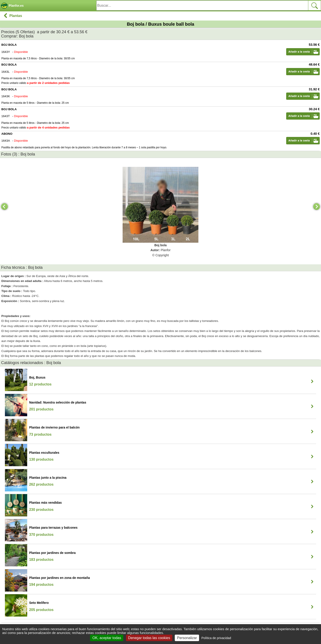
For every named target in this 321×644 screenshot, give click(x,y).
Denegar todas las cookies (149, 638)
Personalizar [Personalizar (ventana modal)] (187, 638)
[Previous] (4, 207)
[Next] (317, 207)
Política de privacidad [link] (216, 638)
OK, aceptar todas (107, 638)
